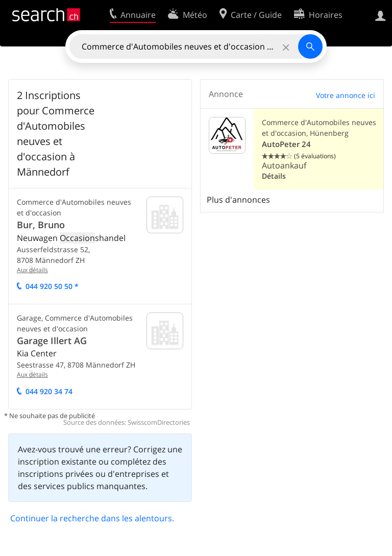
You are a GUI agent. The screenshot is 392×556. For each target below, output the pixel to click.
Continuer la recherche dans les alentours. (92, 518)
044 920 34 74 (49, 391)
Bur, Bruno (41, 225)
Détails (274, 176)
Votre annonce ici (346, 95)
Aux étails (32, 270)
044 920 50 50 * (52, 286)
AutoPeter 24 (286, 144)
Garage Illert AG (52, 341)
